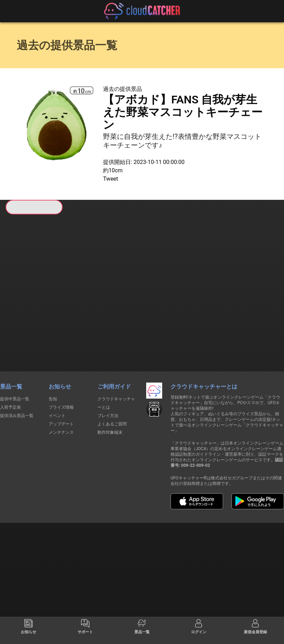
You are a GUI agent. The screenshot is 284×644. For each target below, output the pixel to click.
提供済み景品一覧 (17, 367)
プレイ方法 (108, 367)
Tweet (111, 179)
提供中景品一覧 (15, 350)
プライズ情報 (61, 359)
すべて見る (26, 293)
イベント (57, 367)
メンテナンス (61, 384)
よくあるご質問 (112, 375)
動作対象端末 (110, 384)
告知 (53, 350)
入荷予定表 (10, 359)
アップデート (61, 375)
